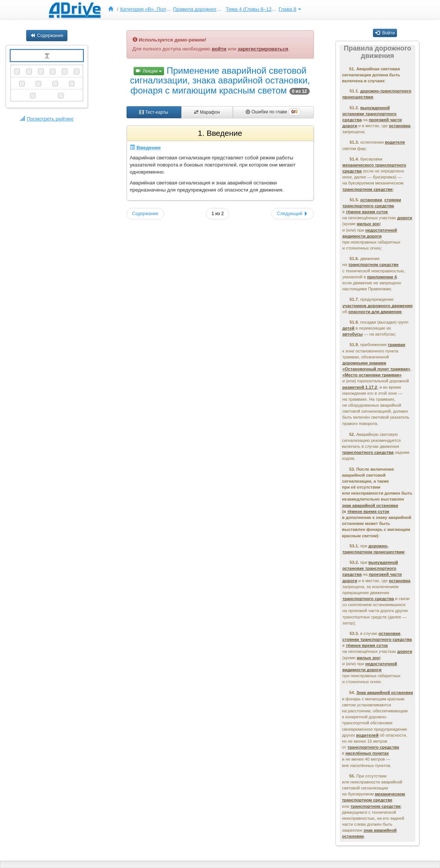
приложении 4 (382, 277)
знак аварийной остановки (370, 505)
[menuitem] (112, 9)
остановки (371, 200)
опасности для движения (375, 312)
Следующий (293, 214)
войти (219, 49)
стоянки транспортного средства (377, 639)
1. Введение (220, 133)
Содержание (47, 36)
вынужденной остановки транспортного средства (369, 114)
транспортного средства (368, 452)
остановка (400, 126)
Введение (145, 148)
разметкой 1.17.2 (360, 387)
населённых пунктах (367, 753)
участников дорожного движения (377, 306)
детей (348, 328)
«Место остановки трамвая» (372, 375)
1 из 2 (218, 214)
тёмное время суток (367, 212)
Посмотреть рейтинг (47, 119)
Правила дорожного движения (198, 9)
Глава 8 (290, 9)
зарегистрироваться (263, 49)
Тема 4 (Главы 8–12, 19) (251, 9)
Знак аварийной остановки (384, 693)
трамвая (396, 345)
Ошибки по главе (273, 112)
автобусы (352, 334)
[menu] (204, 9)
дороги (405, 218)
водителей (367, 735)
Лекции (149, 71)
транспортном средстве (368, 189)
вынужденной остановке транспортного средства (370, 568)
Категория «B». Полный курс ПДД (146, 9)
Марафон (207, 112)
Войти (385, 33)
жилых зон (368, 224)
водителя (395, 142)
